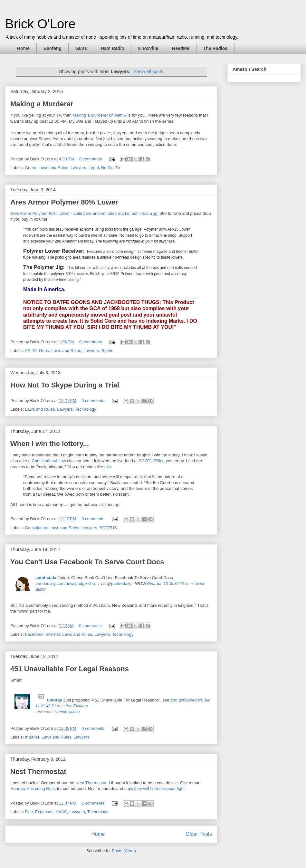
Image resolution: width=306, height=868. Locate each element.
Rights (107, 351)
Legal (94, 168)
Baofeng (53, 48)
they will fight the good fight (159, 789)
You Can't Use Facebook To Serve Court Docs (87, 562)
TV (118, 168)
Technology (86, 409)
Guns (81, 48)
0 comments (91, 159)
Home (23, 48)
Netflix (107, 168)
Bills (29, 812)
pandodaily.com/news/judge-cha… (67, 583)
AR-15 (31, 351)
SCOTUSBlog (152, 461)
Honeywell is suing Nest (33, 789)
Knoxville (148, 48)
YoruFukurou (77, 706)
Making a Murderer (42, 104)
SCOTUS (108, 528)
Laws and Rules (53, 168)
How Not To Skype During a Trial (65, 385)
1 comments (93, 803)
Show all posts (148, 72)
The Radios (215, 48)
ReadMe (181, 48)
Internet (53, 634)
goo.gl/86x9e (182, 700)
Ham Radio (113, 48)
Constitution (36, 528)
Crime (31, 168)
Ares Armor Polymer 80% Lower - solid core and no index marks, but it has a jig (84, 213)
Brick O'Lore (40, 24)
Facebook (34, 634)
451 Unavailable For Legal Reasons (70, 669)
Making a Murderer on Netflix (100, 115)
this (108, 467)
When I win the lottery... (50, 444)
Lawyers (78, 168)
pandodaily (121, 583)
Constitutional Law (49, 461)
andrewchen (69, 712)
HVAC (61, 812)
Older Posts (199, 834)
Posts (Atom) (124, 851)
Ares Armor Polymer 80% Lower (64, 202)
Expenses (44, 812)
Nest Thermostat (38, 772)
